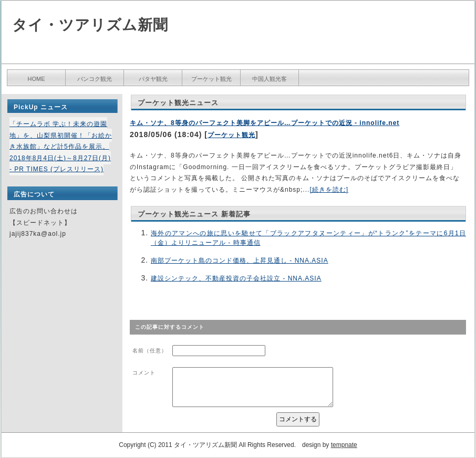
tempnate (344, 445)
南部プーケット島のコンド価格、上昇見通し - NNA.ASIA (240, 261)
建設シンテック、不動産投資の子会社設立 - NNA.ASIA (236, 278)
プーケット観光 (211, 79)
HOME (37, 79)
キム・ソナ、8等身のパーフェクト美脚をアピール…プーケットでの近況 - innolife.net (265, 123)
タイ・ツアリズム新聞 (90, 25)
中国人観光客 (270, 79)
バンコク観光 (95, 79)
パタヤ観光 (153, 79)
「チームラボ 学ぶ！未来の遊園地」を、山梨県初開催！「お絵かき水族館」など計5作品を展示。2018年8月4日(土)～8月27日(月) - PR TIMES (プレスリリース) (61, 147)
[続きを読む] (329, 190)
